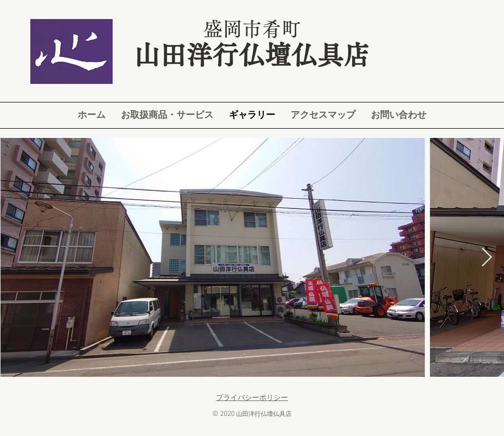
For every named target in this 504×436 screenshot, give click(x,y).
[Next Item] (487, 258)
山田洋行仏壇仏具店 (252, 55)
